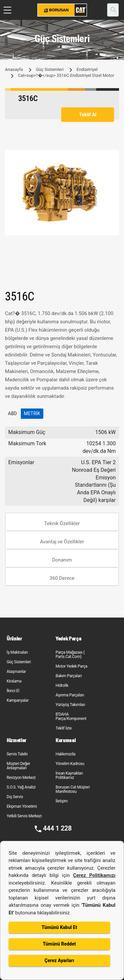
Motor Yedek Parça (71, 666)
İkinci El (13, 691)
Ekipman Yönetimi (22, 806)
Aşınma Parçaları (70, 695)
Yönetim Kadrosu (70, 764)
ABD (12, 413)
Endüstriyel (87, 69)
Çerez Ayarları (59, 960)
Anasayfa (14, 69)
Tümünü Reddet (59, 944)
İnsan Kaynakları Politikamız (69, 775)
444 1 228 (57, 828)
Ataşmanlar (16, 672)
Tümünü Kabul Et (59, 927)
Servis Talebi (17, 754)
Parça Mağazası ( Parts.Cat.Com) (70, 654)
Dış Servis (15, 797)
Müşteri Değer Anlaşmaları (18, 766)
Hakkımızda (65, 754)
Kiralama (14, 681)
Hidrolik (62, 685)
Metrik (32, 413)
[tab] (62, 522)
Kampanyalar (18, 700)
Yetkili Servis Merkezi (24, 816)
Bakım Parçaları (69, 676)
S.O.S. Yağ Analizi (21, 787)
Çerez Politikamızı (94, 875)
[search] (113, 10)
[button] (113, 156)
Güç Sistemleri (50, 69)
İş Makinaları (17, 652)
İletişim (62, 801)
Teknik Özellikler (62, 523)
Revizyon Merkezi (21, 778)
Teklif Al (88, 115)
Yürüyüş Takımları (70, 705)
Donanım (62, 560)
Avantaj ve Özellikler (62, 542)
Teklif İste (63, 728)
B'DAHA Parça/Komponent (71, 716)
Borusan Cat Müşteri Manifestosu (73, 789)
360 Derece (62, 578)
